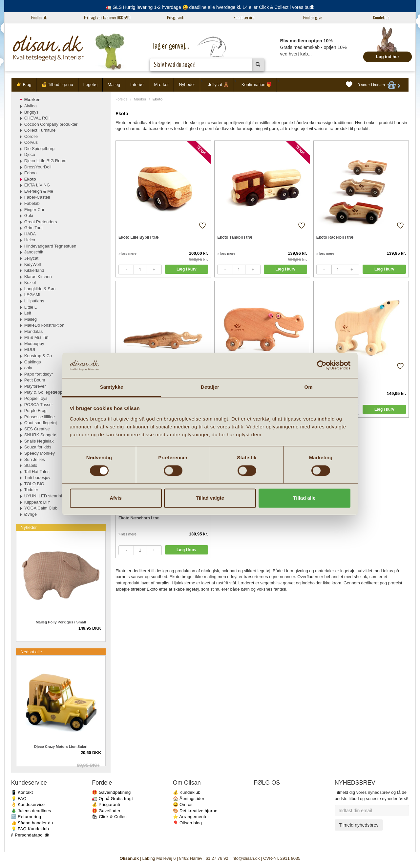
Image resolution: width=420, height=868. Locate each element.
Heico (30, 240)
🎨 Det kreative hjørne (195, 811)
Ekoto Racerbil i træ (335, 237)
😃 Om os (183, 804)
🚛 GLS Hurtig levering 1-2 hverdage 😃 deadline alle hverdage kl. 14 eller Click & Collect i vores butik (210, 7)
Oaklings (33, 362)
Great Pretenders (41, 222)
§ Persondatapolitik (30, 835)
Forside (122, 99)
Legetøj (90, 85)
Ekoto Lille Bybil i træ (139, 237)
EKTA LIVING (37, 185)
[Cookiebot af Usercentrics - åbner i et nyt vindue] (322, 365)
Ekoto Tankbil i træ (235, 237)
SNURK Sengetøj (41, 435)
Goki (29, 216)
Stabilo (31, 465)
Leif (28, 313)
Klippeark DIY (37, 502)
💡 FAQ (19, 799)
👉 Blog (24, 85)
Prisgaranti (176, 18)
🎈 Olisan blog (188, 823)
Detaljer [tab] (210, 387)
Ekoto (30, 179)
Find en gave (313, 18)
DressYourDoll (38, 167)
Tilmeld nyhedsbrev (359, 825)
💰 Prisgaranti (106, 804)
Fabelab (32, 203)
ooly (28, 368)
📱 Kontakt (22, 792)
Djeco (30, 154)
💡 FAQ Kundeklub (30, 829)
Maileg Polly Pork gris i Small (61, 622)
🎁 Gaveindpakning (111, 792)
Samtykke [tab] (112, 387)
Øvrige (31, 514)
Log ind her (388, 57)
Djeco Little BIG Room (45, 161)
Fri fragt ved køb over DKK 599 (107, 18)
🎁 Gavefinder (106, 811)
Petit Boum (35, 380)
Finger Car (34, 210)
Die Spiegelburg (40, 149)
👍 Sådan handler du (32, 823)
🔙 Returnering (26, 817)
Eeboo (31, 173)
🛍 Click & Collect (110, 817)
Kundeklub (381, 18)
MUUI (30, 349)
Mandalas (33, 331)
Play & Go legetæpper (45, 392)
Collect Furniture (40, 130)
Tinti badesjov (37, 477)
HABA (30, 234)
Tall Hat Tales (37, 472)
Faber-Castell (37, 197)
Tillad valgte (210, 498)
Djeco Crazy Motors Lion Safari (61, 747)
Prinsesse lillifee (40, 417)
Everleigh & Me (39, 191)
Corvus (31, 142)
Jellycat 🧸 (218, 85)
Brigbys (31, 112)
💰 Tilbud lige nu (57, 85)
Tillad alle (304, 498)
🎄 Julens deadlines (31, 811)
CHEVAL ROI (37, 118)
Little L (31, 307)
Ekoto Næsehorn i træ (139, 518)
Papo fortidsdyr (39, 374)
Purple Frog (35, 411)
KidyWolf (33, 264)
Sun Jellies (35, 459)
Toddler (31, 490)
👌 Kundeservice (28, 804)
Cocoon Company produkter (51, 124)
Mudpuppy (34, 344)
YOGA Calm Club (41, 508)
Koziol (30, 282)
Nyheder (187, 85)
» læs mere (127, 253)
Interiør (137, 85)
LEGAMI (32, 295)
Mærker (162, 85)
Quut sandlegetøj (41, 423)
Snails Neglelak (39, 441)
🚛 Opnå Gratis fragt (112, 799)
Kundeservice (244, 18)
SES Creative (37, 429)
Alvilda (31, 106)
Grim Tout (33, 228)
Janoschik (34, 252)
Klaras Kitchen (38, 277)
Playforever (35, 386)
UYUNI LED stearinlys (45, 496)
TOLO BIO (34, 484)
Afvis (116, 498)
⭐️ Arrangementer (191, 817)
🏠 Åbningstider (189, 799)
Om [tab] (308, 387)
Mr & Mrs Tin (36, 337)
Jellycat (31, 258)
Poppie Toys (36, 398)
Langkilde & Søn (40, 289)
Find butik (39, 18)
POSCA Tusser (39, 405)
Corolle (31, 136)
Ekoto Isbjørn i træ (334, 378)
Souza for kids (38, 447)
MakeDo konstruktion (44, 325)
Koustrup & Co (38, 356)
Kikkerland (34, 270)
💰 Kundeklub (187, 792)
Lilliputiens (34, 301)
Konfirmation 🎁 (257, 85)
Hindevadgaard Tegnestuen (50, 246)
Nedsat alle (31, 652)
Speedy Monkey (40, 453)
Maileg (114, 85)
